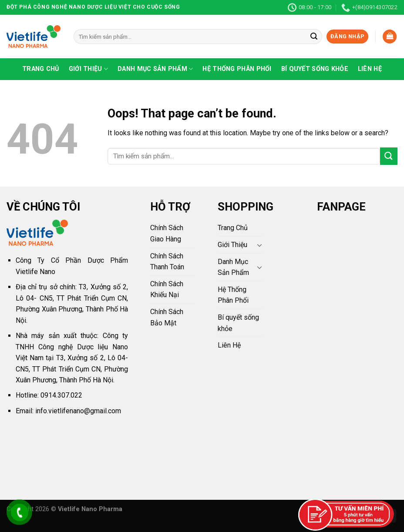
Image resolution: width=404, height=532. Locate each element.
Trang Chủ (41, 69)
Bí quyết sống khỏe (315, 69)
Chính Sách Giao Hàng (167, 233)
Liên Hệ (370, 69)
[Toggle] (259, 245)
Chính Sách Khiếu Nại (167, 289)
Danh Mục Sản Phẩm (155, 69)
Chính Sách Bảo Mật (167, 317)
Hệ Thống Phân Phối (237, 69)
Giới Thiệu (88, 69)
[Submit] (314, 37)
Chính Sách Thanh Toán (167, 262)
